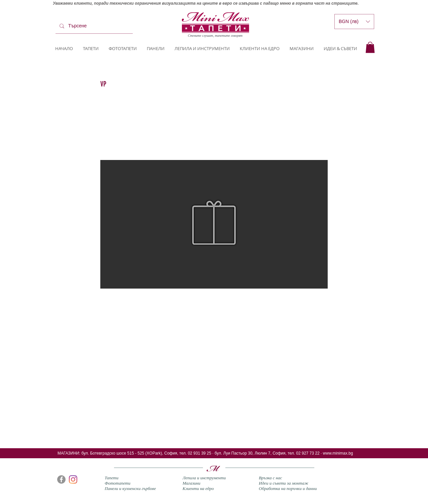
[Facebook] (61, 479)
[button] (370, 47)
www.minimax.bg (338, 453)
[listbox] (354, 22)
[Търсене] (93, 26)
